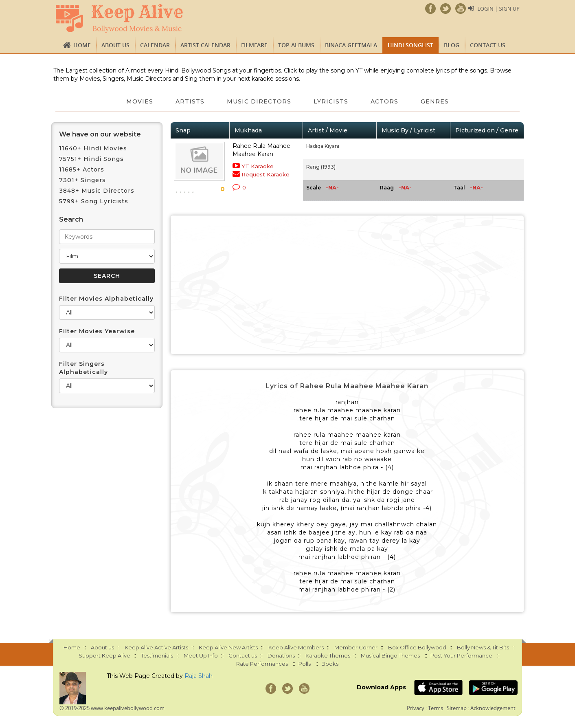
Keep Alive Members (296, 647)
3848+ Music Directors (97, 191)
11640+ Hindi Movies (93, 148)
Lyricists (331, 101)
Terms (436, 708)
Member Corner (356, 647)
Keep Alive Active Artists (156, 647)
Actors (385, 101)
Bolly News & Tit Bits (483, 647)
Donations (281, 655)
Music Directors (259, 101)
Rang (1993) (321, 167)
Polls (305, 664)
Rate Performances (262, 664)
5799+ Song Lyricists (94, 201)
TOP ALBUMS (296, 45)
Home (82, 45)
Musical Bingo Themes (390, 655)
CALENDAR (155, 45)
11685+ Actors (82, 169)
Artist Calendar (205, 45)
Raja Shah (199, 676)
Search (71, 219)
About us (115, 45)
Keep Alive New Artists (228, 647)
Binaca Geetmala (351, 45)
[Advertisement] (347, 285)
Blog (452, 45)
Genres (436, 101)
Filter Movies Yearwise (97, 331)
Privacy (416, 708)
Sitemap (457, 708)
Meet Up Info (201, 655)
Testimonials (157, 655)
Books (330, 664)
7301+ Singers (82, 180)
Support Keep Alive (104, 655)
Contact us (488, 45)
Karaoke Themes (328, 655)
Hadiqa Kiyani (323, 146)
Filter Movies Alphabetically (106, 299)
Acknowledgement (493, 708)
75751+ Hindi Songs (91, 159)
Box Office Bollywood (417, 647)
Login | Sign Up (498, 9)
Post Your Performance (461, 655)
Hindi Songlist (410, 45)
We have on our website (100, 134)
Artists (190, 101)
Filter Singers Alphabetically (83, 368)
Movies (139, 101)
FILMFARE (254, 45)
